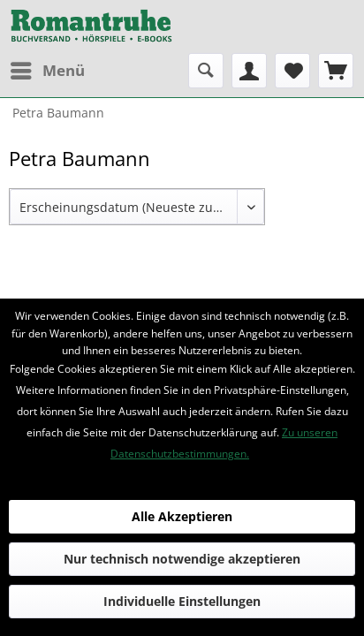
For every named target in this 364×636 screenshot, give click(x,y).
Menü (48, 68)
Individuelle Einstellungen (182, 601)
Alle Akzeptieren (182, 516)
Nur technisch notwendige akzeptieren (182, 559)
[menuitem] (47, 71)
